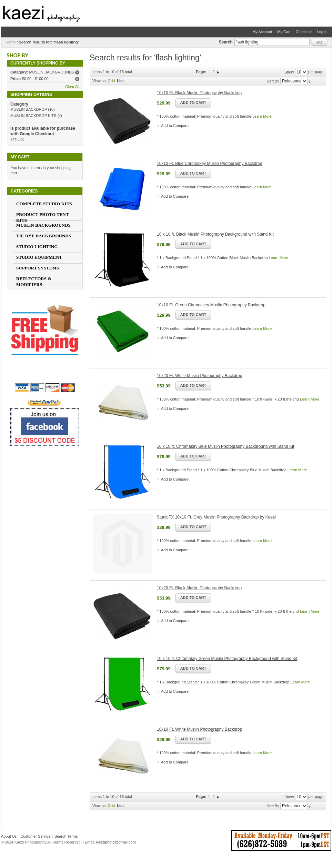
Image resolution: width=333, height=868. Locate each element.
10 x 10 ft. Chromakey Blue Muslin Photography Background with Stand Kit (225, 446)
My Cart (284, 32)
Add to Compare (175, 126)
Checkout (304, 32)
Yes (13, 139)
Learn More (262, 116)
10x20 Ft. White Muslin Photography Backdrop (199, 376)
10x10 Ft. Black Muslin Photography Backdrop (199, 93)
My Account (262, 32)
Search (226, 42)
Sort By (273, 81)
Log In (322, 32)
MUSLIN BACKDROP (29, 109)
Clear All (72, 87)
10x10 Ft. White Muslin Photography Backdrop (199, 729)
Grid (111, 81)
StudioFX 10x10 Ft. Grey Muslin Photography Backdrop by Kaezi (216, 517)
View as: (99, 81)
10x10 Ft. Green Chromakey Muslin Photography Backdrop (211, 305)
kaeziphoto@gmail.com (116, 842)
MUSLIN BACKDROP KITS (33, 116)
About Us (9, 836)
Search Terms (66, 836)
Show (289, 72)
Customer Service (35, 836)
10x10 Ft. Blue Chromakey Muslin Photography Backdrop (210, 164)
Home (11, 42)
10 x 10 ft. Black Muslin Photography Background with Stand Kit (215, 234)
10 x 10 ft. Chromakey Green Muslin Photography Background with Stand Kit (227, 659)
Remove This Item (77, 72)
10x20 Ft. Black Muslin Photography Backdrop (199, 588)
